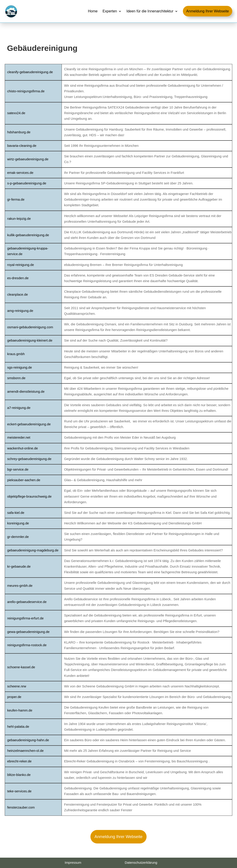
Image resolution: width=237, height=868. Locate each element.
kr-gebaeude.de (19, 567)
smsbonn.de (16, 378)
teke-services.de (19, 791)
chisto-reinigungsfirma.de (26, 91)
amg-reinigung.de (20, 311)
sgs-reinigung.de (20, 367)
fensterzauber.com (21, 807)
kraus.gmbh (16, 354)
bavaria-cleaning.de (22, 146)
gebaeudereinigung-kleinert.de (30, 340)
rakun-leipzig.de (19, 219)
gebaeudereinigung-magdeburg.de (33, 550)
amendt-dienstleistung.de (26, 392)
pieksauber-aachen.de (24, 480)
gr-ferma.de (16, 199)
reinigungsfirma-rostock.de (27, 645)
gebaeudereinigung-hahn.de (28, 740)
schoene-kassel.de (21, 667)
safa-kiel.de (16, 513)
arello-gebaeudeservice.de (27, 602)
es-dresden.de (18, 278)
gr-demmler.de (18, 537)
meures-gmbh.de (20, 586)
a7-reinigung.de (19, 408)
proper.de (14, 697)
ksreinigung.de (18, 523)
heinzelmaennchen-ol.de (25, 751)
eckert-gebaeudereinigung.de (29, 424)
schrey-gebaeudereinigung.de (29, 459)
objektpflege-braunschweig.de (29, 496)
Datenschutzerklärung (141, 863)
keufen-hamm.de (20, 710)
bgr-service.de (18, 469)
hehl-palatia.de (18, 727)
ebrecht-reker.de (19, 761)
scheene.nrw (17, 686)
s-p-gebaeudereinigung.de (27, 183)
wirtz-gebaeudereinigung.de (28, 159)
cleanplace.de (17, 295)
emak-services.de (20, 173)
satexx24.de (16, 113)
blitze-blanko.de (19, 775)
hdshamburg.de (19, 132)
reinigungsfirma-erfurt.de (25, 618)
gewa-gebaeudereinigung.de (28, 632)
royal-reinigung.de (21, 265)
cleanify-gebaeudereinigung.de (30, 72)
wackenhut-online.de (23, 448)
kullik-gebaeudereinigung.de (28, 235)
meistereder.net (19, 437)
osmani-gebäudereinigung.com (30, 327)
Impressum (73, 863)
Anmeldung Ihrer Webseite (118, 837)
